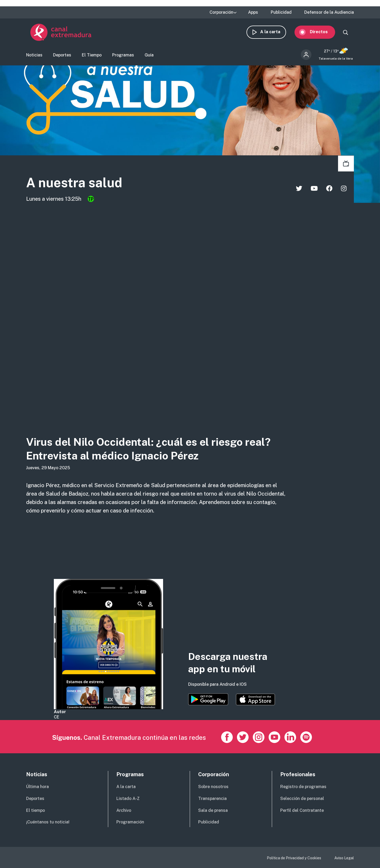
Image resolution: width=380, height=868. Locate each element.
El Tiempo (92, 57)
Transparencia (212, 799)
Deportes (62, 57)
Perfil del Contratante (302, 810)
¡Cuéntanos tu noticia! (48, 822)
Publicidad (281, 12)
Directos (323, 34)
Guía (149, 57)
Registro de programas (303, 787)
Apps (253, 12)
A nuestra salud (85, 186)
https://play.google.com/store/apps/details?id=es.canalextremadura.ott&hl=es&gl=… (208, 699)
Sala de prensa (213, 810)
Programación (130, 822)
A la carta (274, 34)
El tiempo (35, 810)
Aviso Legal (344, 858)
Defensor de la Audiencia (329, 12)
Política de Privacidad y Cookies (294, 858)
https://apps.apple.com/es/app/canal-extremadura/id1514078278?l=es (255, 699)
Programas (123, 57)
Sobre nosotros (213, 787)
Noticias (34, 57)
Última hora (37, 787)
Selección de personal (302, 799)
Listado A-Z (128, 799)
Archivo (124, 810)
